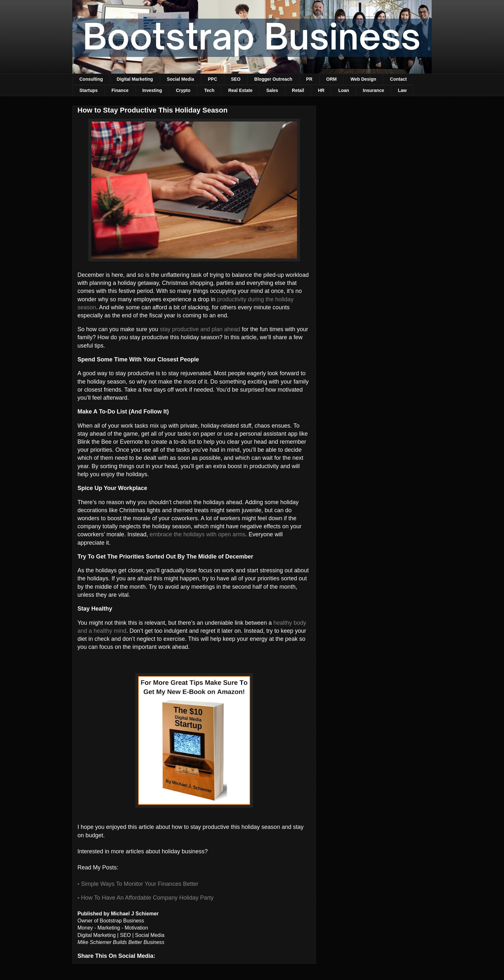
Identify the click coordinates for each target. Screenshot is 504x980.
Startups (89, 90)
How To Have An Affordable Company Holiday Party (147, 898)
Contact (398, 79)
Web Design (363, 79)
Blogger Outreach (273, 79)
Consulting (91, 79)
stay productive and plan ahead (200, 329)
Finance (120, 90)
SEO (236, 79)
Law (402, 90)
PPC (213, 79)
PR (309, 79)
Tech (209, 90)
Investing (152, 90)
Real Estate (240, 90)
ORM (332, 79)
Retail (298, 90)
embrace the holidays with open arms (197, 534)
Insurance (373, 90)
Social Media (180, 79)
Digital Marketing (135, 79)
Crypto (183, 90)
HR (321, 90)
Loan (343, 90)
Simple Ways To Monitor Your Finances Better (140, 884)
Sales (272, 90)
